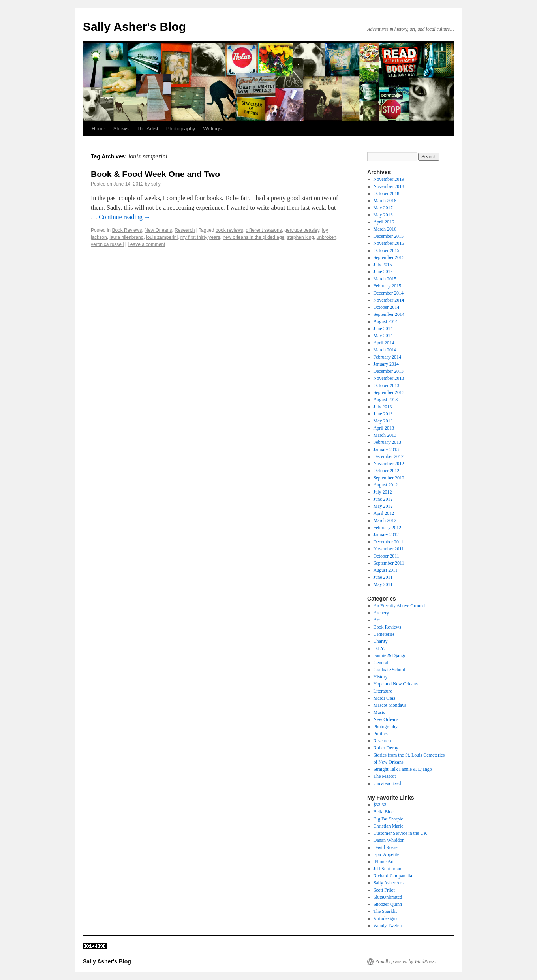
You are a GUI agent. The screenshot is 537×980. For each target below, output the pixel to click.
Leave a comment (146, 244)
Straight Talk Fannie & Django (403, 769)
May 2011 (383, 584)
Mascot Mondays (390, 705)
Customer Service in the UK (400, 833)
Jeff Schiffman (388, 869)
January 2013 (386, 449)
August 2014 (386, 321)
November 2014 (389, 300)
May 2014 (383, 336)
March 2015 (385, 279)
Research (185, 230)
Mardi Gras (384, 698)
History (381, 677)
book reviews (229, 230)
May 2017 (383, 208)
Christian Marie (389, 826)
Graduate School (389, 670)
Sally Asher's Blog (134, 27)
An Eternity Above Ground (399, 606)
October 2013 (387, 385)
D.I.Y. (379, 648)
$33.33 (380, 805)
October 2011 (386, 556)
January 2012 (386, 535)
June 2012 (383, 499)
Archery (381, 613)
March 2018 (385, 201)
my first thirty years (200, 237)
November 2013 (389, 378)
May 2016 (383, 215)
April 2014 (384, 343)
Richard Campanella (393, 876)
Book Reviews (127, 230)
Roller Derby (386, 748)
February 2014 (387, 357)
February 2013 (387, 442)
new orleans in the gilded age (253, 237)
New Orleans (158, 230)
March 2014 (385, 350)
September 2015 (389, 257)
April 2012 (384, 513)
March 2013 (385, 435)
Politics (381, 734)
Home (99, 129)
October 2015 (387, 250)
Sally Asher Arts (389, 883)
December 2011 (389, 542)
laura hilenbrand (126, 237)
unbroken (327, 237)
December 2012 (389, 456)
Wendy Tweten (388, 926)
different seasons (264, 230)
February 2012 (387, 528)
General (381, 663)
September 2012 (389, 478)
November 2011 (389, 549)
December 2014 (389, 293)
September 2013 (389, 392)
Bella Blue (384, 812)
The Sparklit (385, 911)
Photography (181, 129)
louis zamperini (162, 237)
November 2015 (389, 243)
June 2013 (383, 414)
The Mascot (385, 776)
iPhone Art (384, 862)
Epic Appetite (387, 854)
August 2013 (386, 400)
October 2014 (387, 307)
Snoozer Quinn (388, 904)
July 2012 (383, 492)
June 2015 (383, 272)
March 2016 (385, 229)
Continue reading (125, 217)
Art (377, 620)
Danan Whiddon (389, 840)
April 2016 (384, 222)
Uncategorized (387, 783)
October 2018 (387, 193)
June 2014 (383, 329)
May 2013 (383, 421)
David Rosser (386, 847)
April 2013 (384, 428)
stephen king (300, 237)
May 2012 (383, 506)
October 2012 (387, 471)
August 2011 (386, 570)
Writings (212, 129)
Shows (121, 129)
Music (379, 712)
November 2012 (389, 464)
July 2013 (383, 407)
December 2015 (389, 236)
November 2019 (389, 179)
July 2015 (383, 265)
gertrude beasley (302, 230)
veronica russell (107, 244)
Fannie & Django (390, 655)
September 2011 (389, 563)
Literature (383, 691)
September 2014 (389, 314)
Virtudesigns (386, 918)
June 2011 (383, 577)
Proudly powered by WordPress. (406, 961)
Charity (381, 641)
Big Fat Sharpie (388, 819)
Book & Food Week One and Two (155, 174)
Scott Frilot (384, 890)
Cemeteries (384, 634)
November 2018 (389, 186)
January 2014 (386, 364)
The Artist (147, 129)
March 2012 (385, 520)
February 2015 (387, 286)
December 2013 (389, 371)
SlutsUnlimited (388, 897)
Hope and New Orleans (396, 684)
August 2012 (386, 485)
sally (156, 184)
